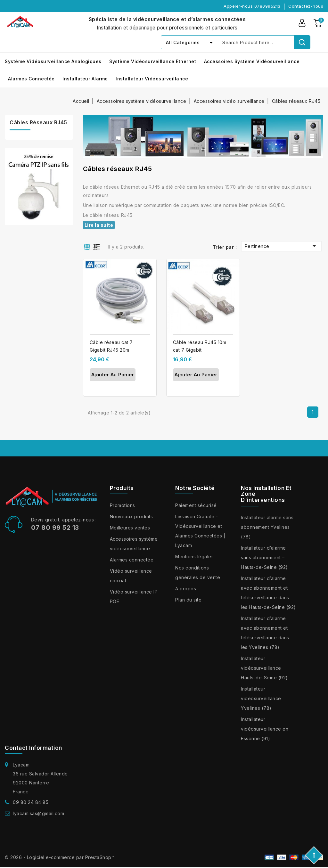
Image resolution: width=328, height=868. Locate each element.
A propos (186, 589)
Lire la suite (99, 225)
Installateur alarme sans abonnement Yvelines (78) (267, 527)
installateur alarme (85, 79)
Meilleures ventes (130, 528)
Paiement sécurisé (196, 505)
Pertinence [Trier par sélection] (281, 246)
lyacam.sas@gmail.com (38, 813)
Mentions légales (194, 557)
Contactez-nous (306, 6)
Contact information (33, 748)
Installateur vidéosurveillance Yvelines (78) (261, 698)
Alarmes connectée (31, 79)
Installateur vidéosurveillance (152, 79)
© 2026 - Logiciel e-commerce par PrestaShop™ (60, 857)
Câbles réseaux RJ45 (38, 122)
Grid (88, 247)
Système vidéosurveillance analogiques (53, 61)
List (98, 247)
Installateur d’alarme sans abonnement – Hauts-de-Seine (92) (264, 557)
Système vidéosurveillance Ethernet (153, 61)
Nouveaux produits (131, 516)
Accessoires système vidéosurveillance (252, 61)
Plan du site (188, 600)
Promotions (123, 505)
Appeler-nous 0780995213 (252, 6)
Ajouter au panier (113, 375)
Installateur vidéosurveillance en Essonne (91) (265, 729)
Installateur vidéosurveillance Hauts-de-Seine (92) (264, 668)
